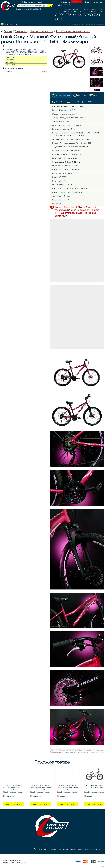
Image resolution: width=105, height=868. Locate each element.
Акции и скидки (84, 849)
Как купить (85, 24)
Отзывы (44, 71)
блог (93, 24)
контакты (100, 24)
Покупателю (64, 849)
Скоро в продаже (14, 804)
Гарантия (76, 24)
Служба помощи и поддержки (15, 863)
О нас (73, 849)
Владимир (38, 2)
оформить (76, 2)
